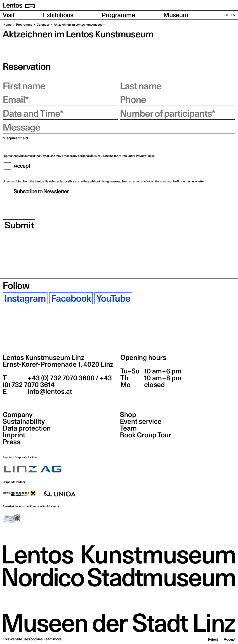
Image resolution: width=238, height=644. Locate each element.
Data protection (27, 428)
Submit (19, 225)
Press (12, 442)
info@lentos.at (49, 392)
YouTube (113, 298)
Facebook (71, 298)
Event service (141, 421)
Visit (9, 15)
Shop (128, 415)
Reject (213, 639)
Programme (118, 15)
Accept (230, 639)
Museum (176, 15)
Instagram (25, 298)
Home (8, 25)
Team (128, 428)
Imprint (14, 435)
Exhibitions (58, 15)
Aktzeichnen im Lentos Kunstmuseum (79, 25)
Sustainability (24, 421)
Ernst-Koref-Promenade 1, (58, 364)
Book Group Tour (146, 435)
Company (18, 415)
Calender (43, 25)
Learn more (52, 639)
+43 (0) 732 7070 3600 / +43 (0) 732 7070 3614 (57, 381)
